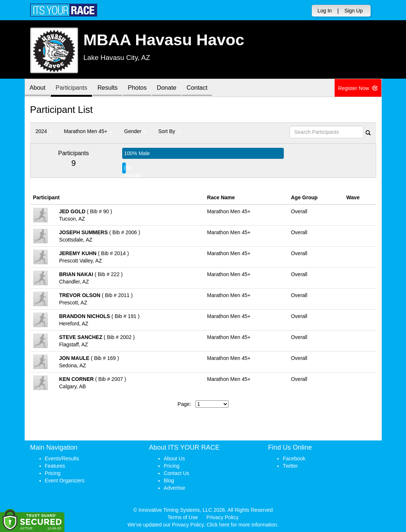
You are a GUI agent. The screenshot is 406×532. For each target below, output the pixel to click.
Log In (324, 11)
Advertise (174, 488)
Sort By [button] (169, 131)
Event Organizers (65, 481)
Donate (176, 88)
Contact (208, 88)
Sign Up (354, 11)
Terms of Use (183, 517)
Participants (74, 88)
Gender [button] (135, 131)
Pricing (53, 473)
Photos (144, 88)
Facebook (294, 458)
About (39, 88)
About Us (174, 458)
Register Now (358, 88)
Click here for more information (242, 525)
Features (55, 466)
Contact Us (176, 473)
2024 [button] (44, 131)
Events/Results (62, 458)
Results (113, 88)
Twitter (290, 466)
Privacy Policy (223, 517)
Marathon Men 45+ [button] (88, 131)
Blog (169, 481)
